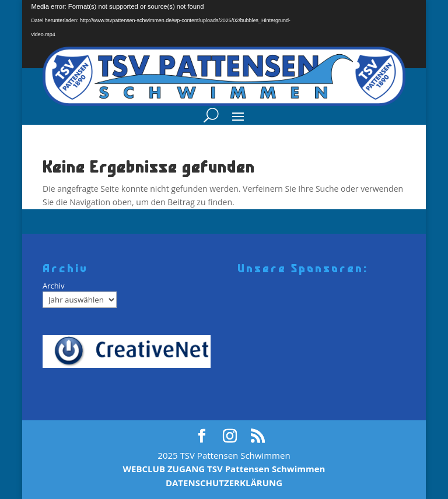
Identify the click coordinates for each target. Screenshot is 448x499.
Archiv (54, 286)
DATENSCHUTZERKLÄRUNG (224, 483)
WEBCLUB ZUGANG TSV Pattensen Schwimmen (224, 469)
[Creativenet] (131, 352)
